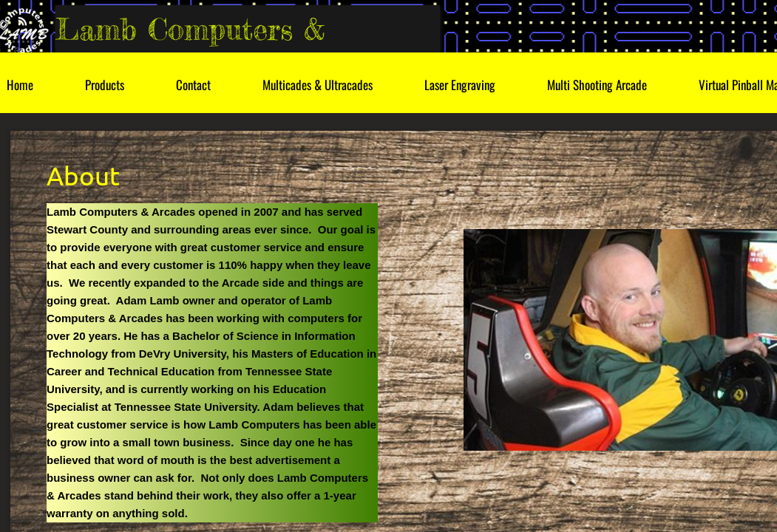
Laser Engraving (460, 85)
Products (105, 85)
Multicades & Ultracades (318, 85)
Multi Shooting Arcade (597, 85)
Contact (193, 85)
